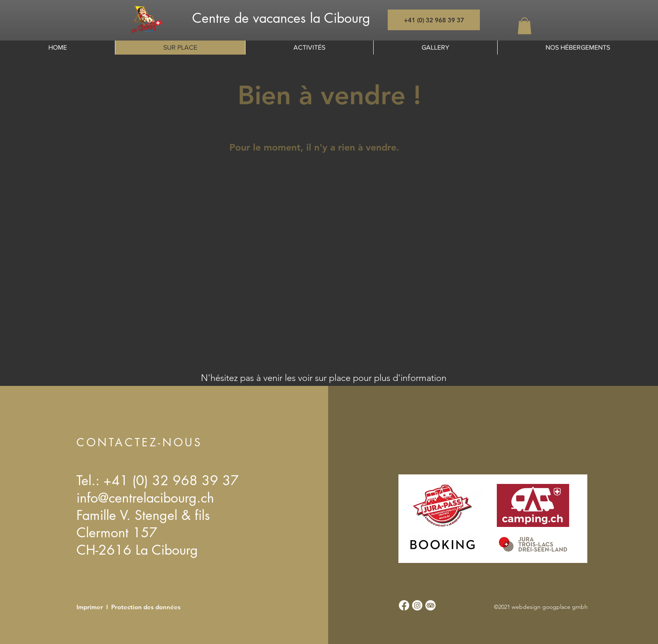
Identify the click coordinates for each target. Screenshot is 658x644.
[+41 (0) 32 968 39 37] (434, 20)
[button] (524, 26)
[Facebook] (404, 605)
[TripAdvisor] (430, 605)
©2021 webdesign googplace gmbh (541, 607)
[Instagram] (417, 605)
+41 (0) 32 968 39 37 (171, 480)
